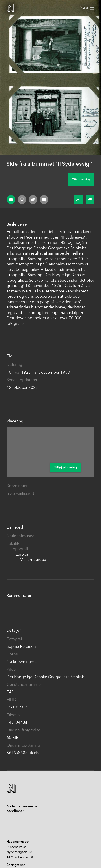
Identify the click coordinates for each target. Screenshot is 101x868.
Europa (22, 555)
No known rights (21, 662)
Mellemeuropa (33, 560)
